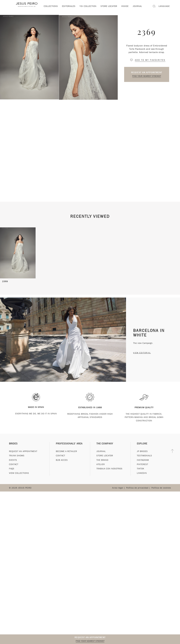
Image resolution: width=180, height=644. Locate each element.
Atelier (101, 468)
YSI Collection (88, 6)
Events (13, 463)
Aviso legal (118, 491)
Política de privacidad (137, 491)
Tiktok (140, 472)
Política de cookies (161, 491)
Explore (142, 447)
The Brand (102, 463)
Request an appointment (147, 72)
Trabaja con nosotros (109, 472)
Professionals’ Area (69, 447)
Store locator (109, 6)
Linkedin (142, 476)
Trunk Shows (17, 459)
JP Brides (142, 454)
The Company (105, 447)
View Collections (19, 476)
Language (164, 6)
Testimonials (144, 459)
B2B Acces (62, 463)
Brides (13, 447)
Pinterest (142, 468)
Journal (101, 454)
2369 (5, 287)
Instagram (143, 463)
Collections (51, 6)
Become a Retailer (66, 454)
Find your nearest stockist (147, 76)
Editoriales (69, 6)
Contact (14, 468)
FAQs (12, 472)
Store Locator (105, 459)
